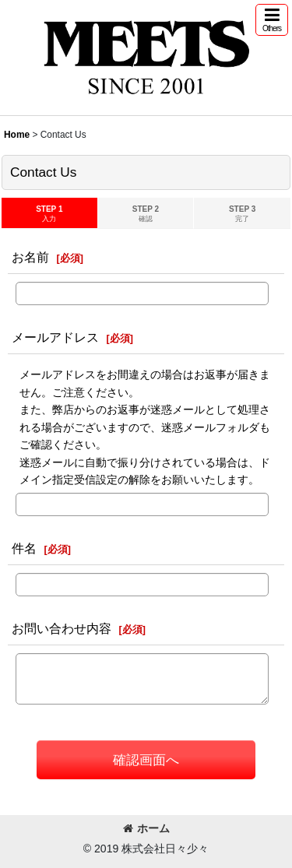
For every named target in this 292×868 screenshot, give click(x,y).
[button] (272, 20)
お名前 (30, 257)
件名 (24, 548)
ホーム (146, 828)
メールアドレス (55, 337)
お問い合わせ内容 (62, 628)
